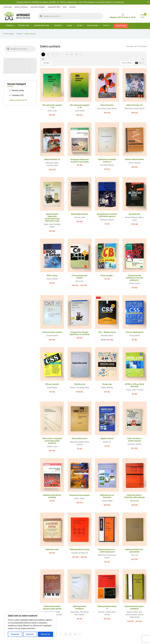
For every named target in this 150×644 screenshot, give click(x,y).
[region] (30, 626)
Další (81, 54)
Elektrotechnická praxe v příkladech (134, 608)
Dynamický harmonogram (80, 495)
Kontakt (73, 7)
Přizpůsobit (15, 634)
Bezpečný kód (135, 214)
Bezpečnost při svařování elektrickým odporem (107, 215)
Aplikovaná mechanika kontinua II (107, 161)
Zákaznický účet (54, 7)
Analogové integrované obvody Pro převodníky (80, 161)
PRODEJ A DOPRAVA (21, 7)
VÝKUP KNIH (8, 7)
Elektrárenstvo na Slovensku (107, 496)
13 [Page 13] (67, 54)
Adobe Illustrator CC (135, 105)
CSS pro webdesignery (135, 332)
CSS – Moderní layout (107, 332)
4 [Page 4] (57, 54)
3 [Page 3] (53, 54)
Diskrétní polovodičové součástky (52, 496)
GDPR (65, 7)
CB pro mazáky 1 (107, 276)
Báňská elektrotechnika (135, 159)
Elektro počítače (18, 100)
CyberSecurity (80, 384)
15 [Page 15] (76, 54)
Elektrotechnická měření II (107, 608)
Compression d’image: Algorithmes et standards (80, 333)
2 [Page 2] (48, 54)
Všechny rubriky (18, 90)
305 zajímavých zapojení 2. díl (80, 106)
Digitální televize (107, 438)
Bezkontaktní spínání (80, 214)
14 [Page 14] (72, 54)
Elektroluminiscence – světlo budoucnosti (107, 551)
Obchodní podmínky (38, 7)
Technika (19, 34)
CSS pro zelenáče (52, 384)
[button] (142, 16)
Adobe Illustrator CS (52, 159)
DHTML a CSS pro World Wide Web (134, 385)
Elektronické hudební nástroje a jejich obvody (52, 608)
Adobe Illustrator (107, 105)
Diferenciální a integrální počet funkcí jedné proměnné (52, 441)
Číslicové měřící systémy (52, 332)
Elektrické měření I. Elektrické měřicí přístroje (134, 496)
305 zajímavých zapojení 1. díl (52, 106)
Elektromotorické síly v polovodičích (135, 551)
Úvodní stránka (9, 34)
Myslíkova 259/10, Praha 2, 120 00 (123, 16)
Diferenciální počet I (80, 438)
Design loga (107, 384)
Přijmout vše (46, 634)
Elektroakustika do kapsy (80, 549)
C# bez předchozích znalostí (80, 277)
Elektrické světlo (52, 549)
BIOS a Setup (52, 276)
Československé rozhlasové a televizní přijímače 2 (135, 278)
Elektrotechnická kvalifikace (80, 608)
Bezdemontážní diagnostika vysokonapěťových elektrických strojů (52, 218)
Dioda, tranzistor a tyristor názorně (134, 440)
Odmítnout (30, 634)
